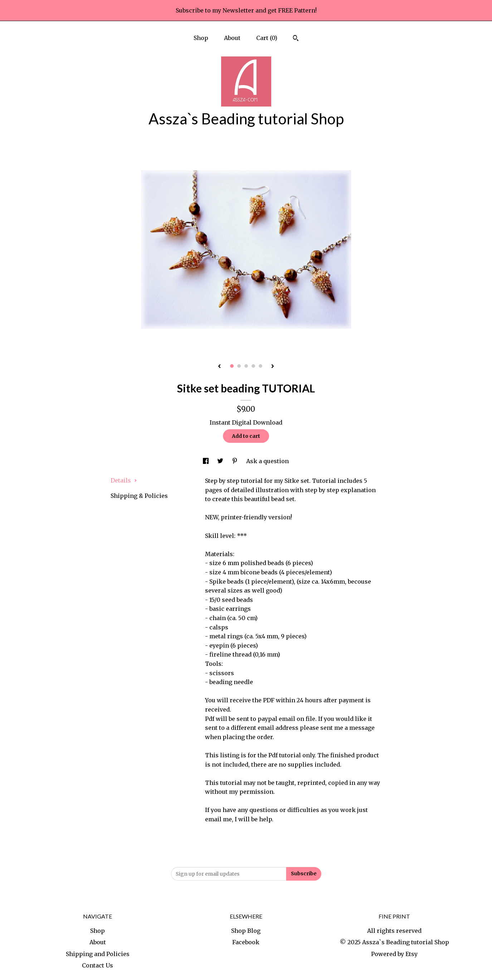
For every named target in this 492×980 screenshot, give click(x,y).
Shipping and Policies (98, 954)
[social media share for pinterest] (235, 461)
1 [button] (232, 366)
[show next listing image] (273, 367)
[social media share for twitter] (221, 461)
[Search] (296, 39)
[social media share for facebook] (206, 461)
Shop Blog (246, 931)
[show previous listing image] (219, 367)
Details (124, 480)
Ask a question (267, 461)
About (232, 38)
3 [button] (246, 366)
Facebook (246, 942)
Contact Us (98, 965)
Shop (201, 38)
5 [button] (260, 366)
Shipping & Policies (139, 496)
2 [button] (239, 366)
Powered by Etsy (394, 954)
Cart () (267, 38)
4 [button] (253, 366)
